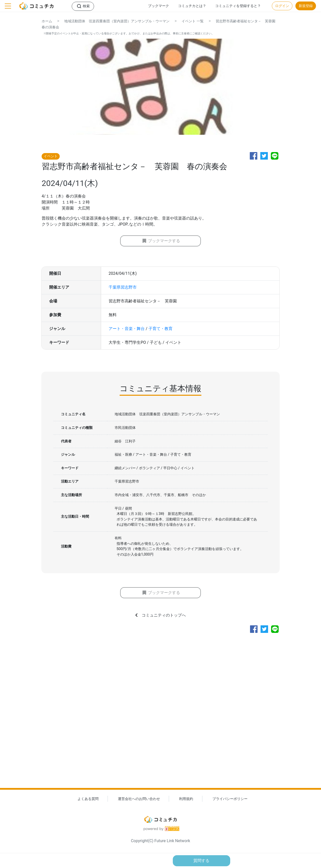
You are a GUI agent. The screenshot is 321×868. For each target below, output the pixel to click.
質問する (201, 861)
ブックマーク (158, 6)
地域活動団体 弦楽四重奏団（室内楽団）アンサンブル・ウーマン (117, 21)
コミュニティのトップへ (164, 615)
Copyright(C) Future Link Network (160, 841)
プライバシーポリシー (230, 799)
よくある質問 (88, 799)
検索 (86, 6)
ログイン (282, 6)
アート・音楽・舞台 (127, 329)
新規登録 (306, 6)
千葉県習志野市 (123, 287)
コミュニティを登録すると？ (238, 6)
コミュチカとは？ (192, 6)
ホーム (47, 21)
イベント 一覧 (193, 21)
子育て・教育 (160, 329)
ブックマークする (164, 241)
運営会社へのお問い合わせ (139, 799)
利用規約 (186, 799)
